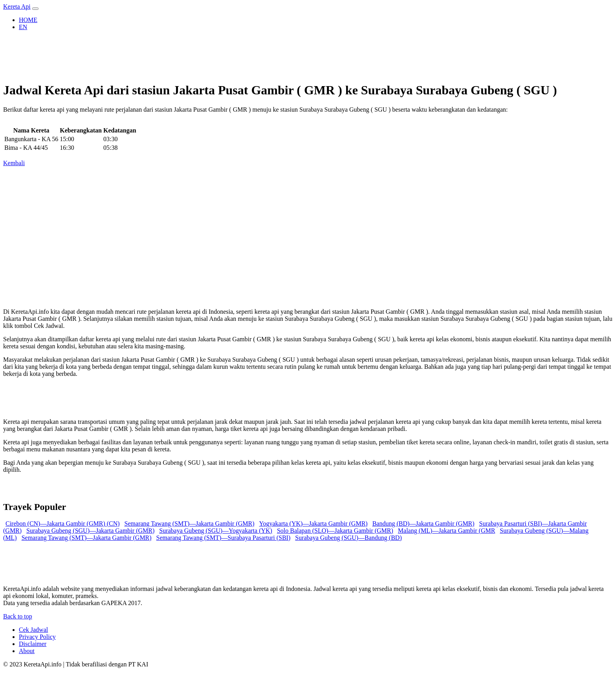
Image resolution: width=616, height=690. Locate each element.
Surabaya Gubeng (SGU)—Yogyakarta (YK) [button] (216, 531)
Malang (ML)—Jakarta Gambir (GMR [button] (447, 531)
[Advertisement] (239, 234)
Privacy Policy (37, 637)
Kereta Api (17, 6)
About (27, 651)
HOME (28, 20)
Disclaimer (33, 644)
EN (23, 27)
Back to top (18, 616)
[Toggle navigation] (35, 9)
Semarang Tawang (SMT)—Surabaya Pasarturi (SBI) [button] (224, 538)
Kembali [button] (14, 163)
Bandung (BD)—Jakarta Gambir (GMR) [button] (423, 523)
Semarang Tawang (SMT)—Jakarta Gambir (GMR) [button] (190, 523)
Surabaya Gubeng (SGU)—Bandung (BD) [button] (348, 538)
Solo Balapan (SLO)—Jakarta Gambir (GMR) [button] (335, 531)
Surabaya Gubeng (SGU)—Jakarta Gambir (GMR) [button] (90, 531)
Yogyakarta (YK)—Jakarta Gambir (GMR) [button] (313, 523)
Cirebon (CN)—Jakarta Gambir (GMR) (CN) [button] (63, 523)
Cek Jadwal (33, 630)
